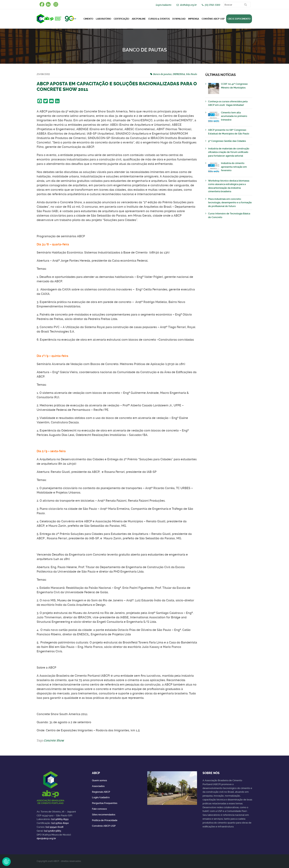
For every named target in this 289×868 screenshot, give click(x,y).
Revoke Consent (6, 862)
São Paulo (191, 74)
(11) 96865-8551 (60, 819)
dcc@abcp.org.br (188, 5)
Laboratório (103, 19)
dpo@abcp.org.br (46, 838)
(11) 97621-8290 (60, 823)
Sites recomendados (104, 815)
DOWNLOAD (179, 19)
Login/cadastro (164, 5)
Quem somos (99, 780)
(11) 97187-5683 (52, 831)
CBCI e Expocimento (239, 19)
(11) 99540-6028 (54, 827)
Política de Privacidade (105, 820)
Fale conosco (99, 809)
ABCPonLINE (139, 19)
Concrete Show (54, 740)
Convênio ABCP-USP (213, 19)
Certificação (121, 19)
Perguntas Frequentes (105, 803)
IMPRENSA (179, 74)
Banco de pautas (162, 74)
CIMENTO (88, 19)
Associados (98, 786)
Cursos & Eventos (159, 19)
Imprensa (194, 19)
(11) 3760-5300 (213, 5)
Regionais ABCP (101, 792)
